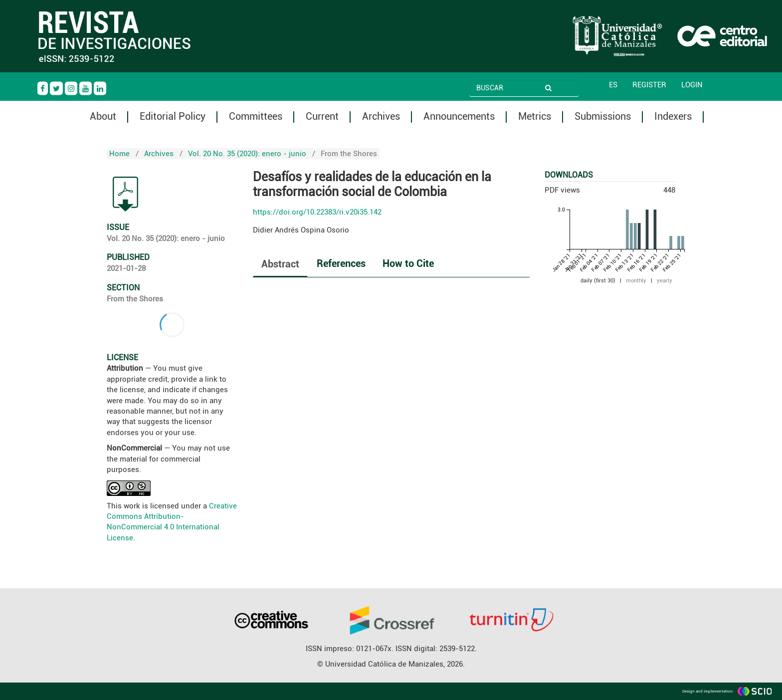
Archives (381, 117)
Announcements (459, 117)
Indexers (673, 117)
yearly (665, 281)
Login (692, 85)
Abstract (280, 264)
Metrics (535, 117)
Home (119, 154)
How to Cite (408, 263)
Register (649, 85)
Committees (256, 117)
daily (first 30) (598, 281)
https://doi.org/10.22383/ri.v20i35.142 (317, 212)
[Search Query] (509, 88)
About (103, 117)
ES (613, 85)
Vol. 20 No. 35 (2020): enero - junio (247, 154)
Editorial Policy (173, 117)
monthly (636, 281)
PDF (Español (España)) (125, 194)
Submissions (603, 117)
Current (322, 117)
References (341, 263)
